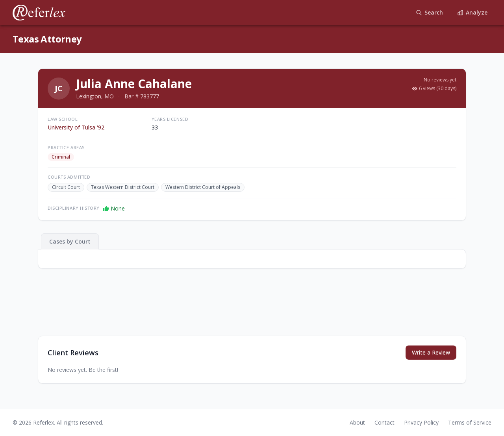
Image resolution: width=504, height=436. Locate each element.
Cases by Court (70, 241)
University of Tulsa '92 (76, 127)
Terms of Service (470, 422)
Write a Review (431, 352)
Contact (384, 422)
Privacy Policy (421, 422)
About (357, 422)
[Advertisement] (252, 309)
